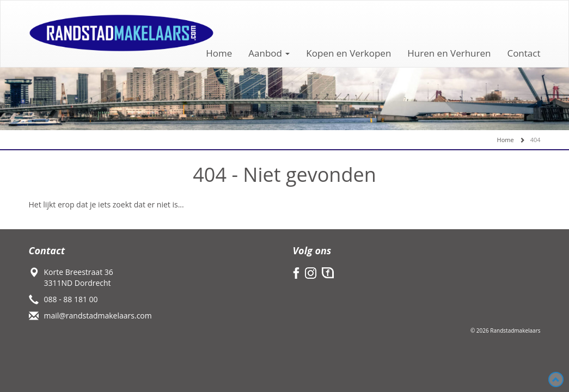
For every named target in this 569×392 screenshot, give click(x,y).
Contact (524, 53)
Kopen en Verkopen (348, 53)
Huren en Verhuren (449, 53)
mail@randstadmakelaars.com (98, 316)
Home (219, 53)
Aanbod (269, 53)
